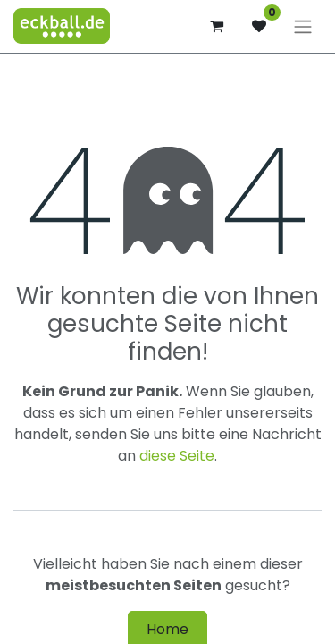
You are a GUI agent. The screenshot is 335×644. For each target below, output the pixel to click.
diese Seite (177, 456)
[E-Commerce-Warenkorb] (216, 26)
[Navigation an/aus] (303, 26)
